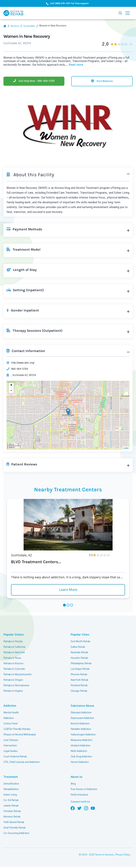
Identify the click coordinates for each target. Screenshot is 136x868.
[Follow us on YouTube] (93, 808)
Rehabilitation (11, 789)
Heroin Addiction (80, 762)
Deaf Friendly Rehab (15, 828)
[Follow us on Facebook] (73, 808)
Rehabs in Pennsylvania (16, 686)
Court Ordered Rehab (15, 757)
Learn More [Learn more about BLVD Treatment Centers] (68, 590)
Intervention (10, 746)
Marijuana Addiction (81, 740)
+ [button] (11, 385)
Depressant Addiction (82, 718)
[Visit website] (102, 81)
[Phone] (34, 81)
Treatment (11, 777)
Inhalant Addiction (80, 746)
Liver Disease (11, 740)
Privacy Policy (123, 855)
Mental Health (11, 713)
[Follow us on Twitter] (79, 808)
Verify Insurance (79, 795)
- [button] (11, 391)
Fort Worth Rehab (80, 642)
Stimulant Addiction (81, 713)
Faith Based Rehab (14, 822)
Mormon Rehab (12, 817)
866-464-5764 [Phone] (20, 369)
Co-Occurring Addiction (16, 833)
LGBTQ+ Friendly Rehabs (17, 729)
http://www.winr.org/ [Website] (23, 363)
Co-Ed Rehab (11, 800)
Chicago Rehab (79, 691)
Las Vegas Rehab (80, 669)
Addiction (10, 706)
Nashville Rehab (79, 653)
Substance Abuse (82, 706)
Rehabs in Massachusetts (17, 675)
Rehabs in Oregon (13, 680)
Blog (73, 784)
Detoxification (11, 784)
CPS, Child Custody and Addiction (22, 762)
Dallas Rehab (78, 647)
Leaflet (126, 448)
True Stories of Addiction (84, 789)
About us (77, 777)
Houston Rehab (79, 658)
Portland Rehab (79, 686)
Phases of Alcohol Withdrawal (20, 735)
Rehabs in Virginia (13, 691)
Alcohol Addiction (80, 724)
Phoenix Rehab (79, 675)
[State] (16, 26)
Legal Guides (11, 751)
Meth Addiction (79, 751)
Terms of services (104, 855)
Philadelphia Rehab (81, 664)
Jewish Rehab (11, 806)
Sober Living (10, 795)
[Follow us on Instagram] (86, 808)
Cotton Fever (11, 724)
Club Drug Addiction (81, 757)
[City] (30, 26)
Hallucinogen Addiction (83, 735)
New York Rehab (79, 680)
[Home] (6, 26)
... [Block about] (74, 65)
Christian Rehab (12, 811)
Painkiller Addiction (81, 729)
